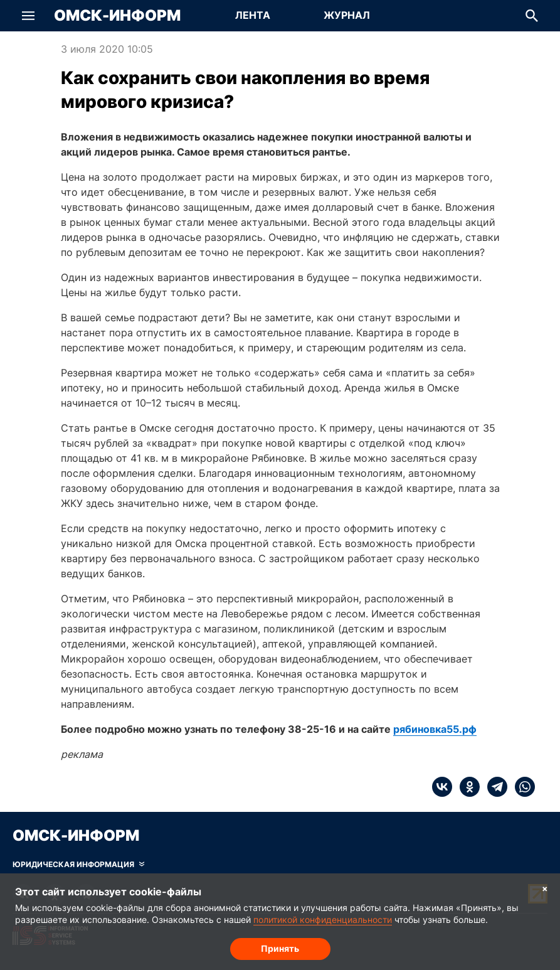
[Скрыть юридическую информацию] (78, 865)
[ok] (466, 787)
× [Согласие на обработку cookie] (545, 888)
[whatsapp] (521, 787)
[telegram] (494, 787)
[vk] (442, 787)
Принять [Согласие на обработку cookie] (280, 948)
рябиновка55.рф (435, 729)
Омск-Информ (117, 16)
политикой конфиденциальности (323, 919)
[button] (28, 16)
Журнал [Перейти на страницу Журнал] (347, 15)
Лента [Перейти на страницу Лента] (253, 15)
